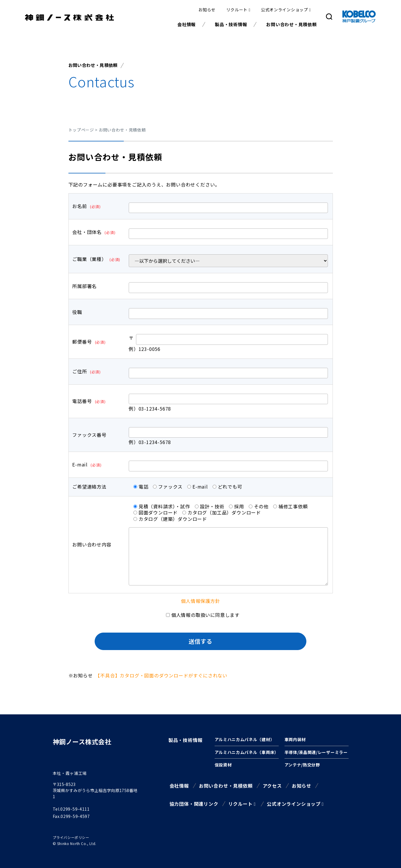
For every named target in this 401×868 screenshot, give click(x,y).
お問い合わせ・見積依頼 (291, 24)
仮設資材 (223, 765)
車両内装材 (295, 739)
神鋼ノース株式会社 (82, 741)
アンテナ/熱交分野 (302, 765)
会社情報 (187, 24)
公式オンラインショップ (285, 10)
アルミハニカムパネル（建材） (245, 739)
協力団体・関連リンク (194, 804)
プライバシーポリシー (71, 837)
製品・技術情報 (231, 24)
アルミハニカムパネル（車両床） (247, 752)
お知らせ (207, 10)
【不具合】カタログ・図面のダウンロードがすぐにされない (162, 675)
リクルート (237, 10)
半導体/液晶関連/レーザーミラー (316, 752)
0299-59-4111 (75, 809)
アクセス (272, 786)
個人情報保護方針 (200, 601)
